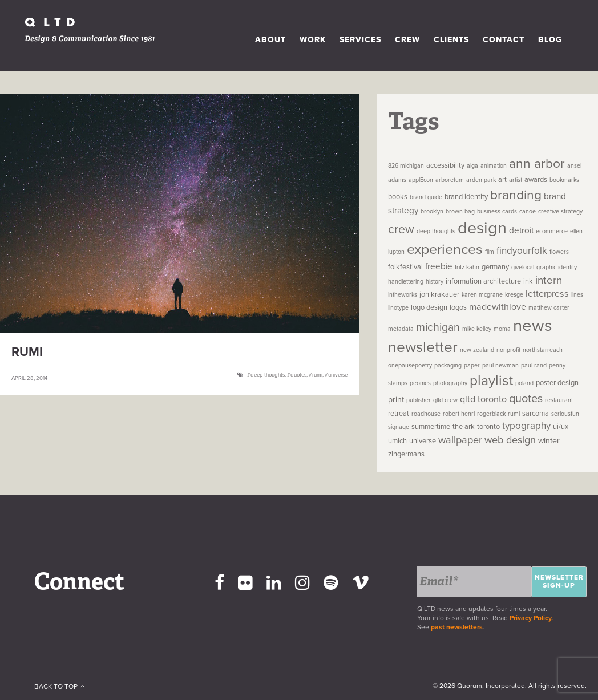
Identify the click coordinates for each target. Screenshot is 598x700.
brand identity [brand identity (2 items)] (466, 197)
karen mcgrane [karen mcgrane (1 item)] (482, 295)
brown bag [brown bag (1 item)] (460, 211)
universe (338, 375)
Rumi (27, 352)
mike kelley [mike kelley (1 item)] (477, 329)
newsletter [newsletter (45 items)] (423, 347)
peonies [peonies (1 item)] (420, 383)
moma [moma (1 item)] (502, 329)
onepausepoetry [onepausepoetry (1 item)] (410, 365)
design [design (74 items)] (482, 228)
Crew (407, 40)
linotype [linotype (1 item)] (398, 308)
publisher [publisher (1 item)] (419, 400)
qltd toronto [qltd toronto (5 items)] (483, 399)
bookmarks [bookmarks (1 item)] (564, 180)
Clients (451, 40)
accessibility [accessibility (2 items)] (445, 165)
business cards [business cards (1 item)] (497, 211)
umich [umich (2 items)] (397, 441)
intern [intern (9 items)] (549, 280)
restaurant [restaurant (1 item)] (559, 400)
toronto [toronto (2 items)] (488, 427)
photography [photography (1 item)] (450, 383)
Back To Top (60, 686)
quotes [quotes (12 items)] (526, 399)
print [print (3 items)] (396, 400)
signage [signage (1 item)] (399, 427)
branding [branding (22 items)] (516, 195)
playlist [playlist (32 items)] (491, 381)
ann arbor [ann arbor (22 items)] (537, 164)
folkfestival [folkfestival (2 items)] (405, 267)
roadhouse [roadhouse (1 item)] (426, 414)
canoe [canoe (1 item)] (528, 211)
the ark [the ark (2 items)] (464, 427)
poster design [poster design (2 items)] (557, 383)
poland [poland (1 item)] (524, 383)
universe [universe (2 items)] (423, 441)
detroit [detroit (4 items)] (521, 230)
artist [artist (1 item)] (516, 180)
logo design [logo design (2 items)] (429, 307)
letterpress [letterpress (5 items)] (547, 294)
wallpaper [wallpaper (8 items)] (460, 440)
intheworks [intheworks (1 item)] (403, 295)
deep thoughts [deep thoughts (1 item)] (436, 231)
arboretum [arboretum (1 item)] (450, 180)
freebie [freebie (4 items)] (439, 266)
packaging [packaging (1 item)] (448, 365)
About (270, 40)
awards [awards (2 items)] (536, 180)
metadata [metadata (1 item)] (401, 329)
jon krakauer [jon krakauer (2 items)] (439, 294)
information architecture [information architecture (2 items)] (483, 281)
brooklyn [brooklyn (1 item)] (432, 211)
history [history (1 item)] (435, 282)
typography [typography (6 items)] (526, 426)
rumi (317, 375)
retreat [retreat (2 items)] (399, 414)
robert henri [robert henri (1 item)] (459, 414)
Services (360, 40)
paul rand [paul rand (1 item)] (534, 365)
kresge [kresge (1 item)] (514, 295)
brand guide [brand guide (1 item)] (426, 197)
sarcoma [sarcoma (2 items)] (536, 414)
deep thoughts (268, 375)
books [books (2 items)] (398, 197)
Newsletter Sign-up (559, 581)
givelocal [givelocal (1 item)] (523, 267)
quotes (298, 375)
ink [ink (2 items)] (528, 281)
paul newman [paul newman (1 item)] (500, 365)
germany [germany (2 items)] (495, 267)
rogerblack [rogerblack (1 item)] (491, 414)
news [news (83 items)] (533, 325)
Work (313, 40)
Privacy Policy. (533, 618)
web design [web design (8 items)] (510, 440)
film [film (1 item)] (490, 252)
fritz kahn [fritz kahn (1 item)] (467, 267)
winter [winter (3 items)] (549, 441)
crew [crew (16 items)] (401, 229)
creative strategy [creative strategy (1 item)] (560, 211)
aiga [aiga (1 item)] (472, 166)
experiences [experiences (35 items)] (445, 249)
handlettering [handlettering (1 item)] (406, 282)
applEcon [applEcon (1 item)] (421, 180)
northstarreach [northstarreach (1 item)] (543, 350)
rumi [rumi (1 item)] (514, 414)
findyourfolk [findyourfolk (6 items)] (522, 251)
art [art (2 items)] (502, 180)
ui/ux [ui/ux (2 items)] (561, 427)
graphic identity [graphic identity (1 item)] (557, 267)
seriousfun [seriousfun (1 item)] (565, 414)
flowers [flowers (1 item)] (559, 252)
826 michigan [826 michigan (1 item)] (406, 166)
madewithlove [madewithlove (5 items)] (498, 307)
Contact (504, 40)
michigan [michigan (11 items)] (438, 327)
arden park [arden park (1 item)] (481, 180)
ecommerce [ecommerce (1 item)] (552, 231)
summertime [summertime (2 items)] (431, 427)
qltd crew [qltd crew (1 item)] (445, 400)
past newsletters (457, 627)
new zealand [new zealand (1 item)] (477, 350)
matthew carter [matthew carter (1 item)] (549, 308)
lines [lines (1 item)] (577, 295)
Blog (550, 40)
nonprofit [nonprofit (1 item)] (508, 350)
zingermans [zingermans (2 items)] (406, 454)
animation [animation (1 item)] (494, 166)
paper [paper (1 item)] (472, 365)
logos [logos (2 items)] (458, 307)
